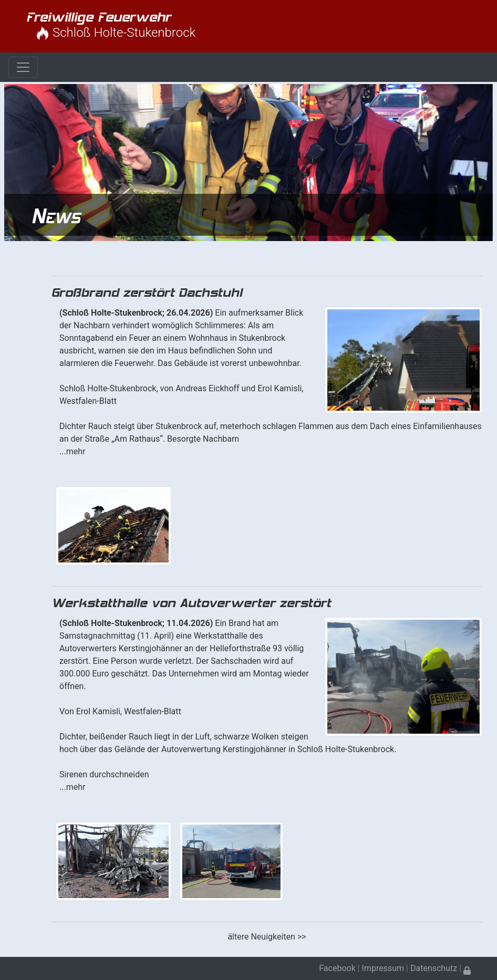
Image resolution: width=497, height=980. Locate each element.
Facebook (337, 968)
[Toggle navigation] (23, 67)
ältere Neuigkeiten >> (267, 937)
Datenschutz (434, 968)
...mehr (72, 451)
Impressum (383, 968)
